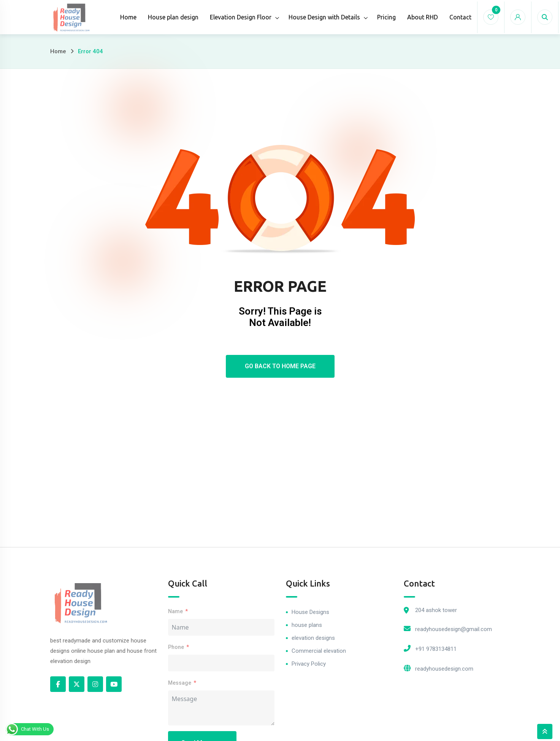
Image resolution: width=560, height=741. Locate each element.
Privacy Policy (309, 664)
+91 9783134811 (436, 649)
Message (180, 683)
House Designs (310, 612)
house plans (307, 625)
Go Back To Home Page (280, 366)
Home (128, 17)
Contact (460, 17)
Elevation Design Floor (241, 17)
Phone (176, 647)
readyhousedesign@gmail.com (454, 629)
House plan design (173, 17)
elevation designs (313, 638)
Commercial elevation (319, 651)
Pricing (386, 17)
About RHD (423, 17)
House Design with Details (324, 17)
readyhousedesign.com (444, 669)
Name (175, 611)
